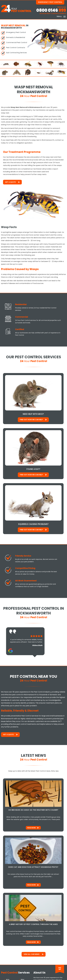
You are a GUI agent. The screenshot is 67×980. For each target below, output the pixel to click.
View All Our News (32, 955)
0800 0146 (51, 10)
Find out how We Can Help (31, 420)
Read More (32, 828)
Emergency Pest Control (50, 2)
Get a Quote (10, 182)
